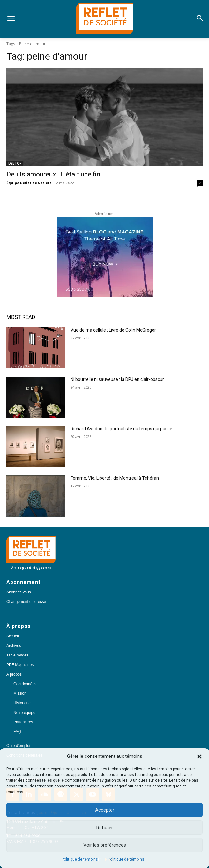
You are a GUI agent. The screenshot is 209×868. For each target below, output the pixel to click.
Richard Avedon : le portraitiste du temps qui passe (121, 429)
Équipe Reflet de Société (29, 183)
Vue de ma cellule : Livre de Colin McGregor (113, 330)
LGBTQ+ (15, 163)
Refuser (105, 828)
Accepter (105, 810)
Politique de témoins (80, 859)
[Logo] (104, 19)
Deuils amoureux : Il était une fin (53, 174)
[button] (199, 757)
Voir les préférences (105, 845)
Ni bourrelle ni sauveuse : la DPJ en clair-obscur (117, 379)
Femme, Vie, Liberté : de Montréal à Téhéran (115, 478)
